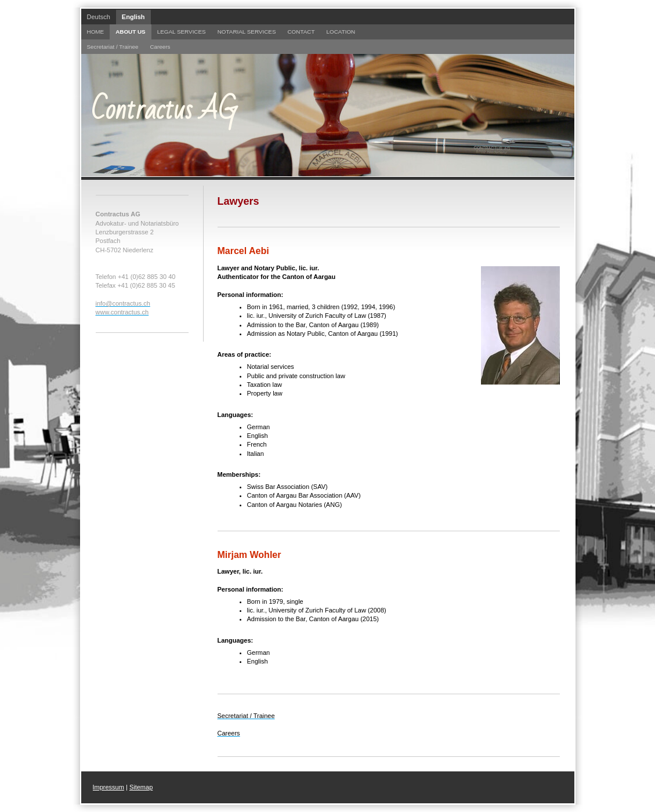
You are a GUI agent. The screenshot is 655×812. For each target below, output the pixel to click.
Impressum (108, 787)
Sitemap (141, 787)
